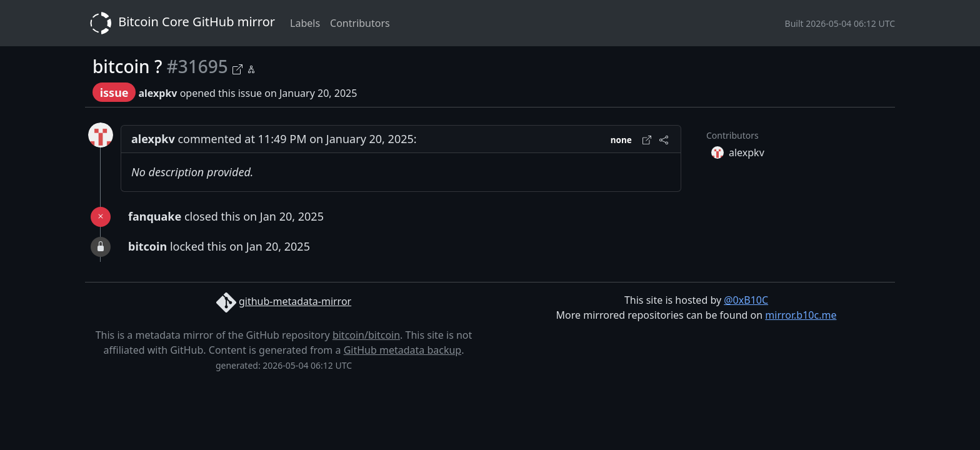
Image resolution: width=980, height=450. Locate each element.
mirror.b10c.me (801, 315)
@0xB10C (746, 300)
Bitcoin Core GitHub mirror (180, 23)
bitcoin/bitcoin (366, 335)
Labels (305, 23)
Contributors (360, 23)
